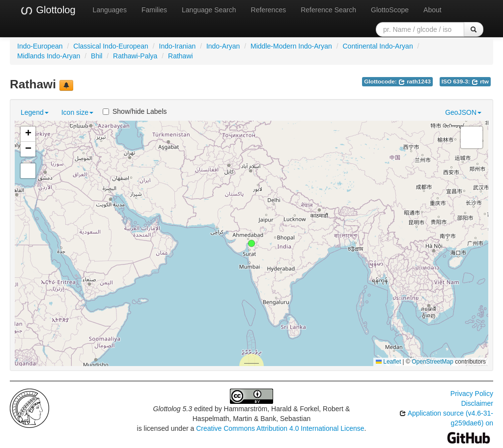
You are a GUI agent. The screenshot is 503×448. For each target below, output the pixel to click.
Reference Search (328, 10)
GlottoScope (390, 10)
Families (154, 10)
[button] (251, 243)
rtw (480, 81)
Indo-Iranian (178, 46)
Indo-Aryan (223, 46)
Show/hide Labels (135, 111)
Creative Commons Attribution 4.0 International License (280, 428)
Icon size (77, 112)
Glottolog (48, 10)
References (269, 10)
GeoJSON (463, 112)
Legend (35, 112)
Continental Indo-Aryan (377, 46)
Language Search (209, 10)
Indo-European (40, 46)
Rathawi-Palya (135, 56)
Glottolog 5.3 (173, 409)
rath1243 (415, 81)
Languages (110, 10)
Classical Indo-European (111, 46)
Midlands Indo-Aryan (49, 56)
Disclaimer (477, 403)
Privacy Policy (472, 394)
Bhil (97, 56)
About (433, 10)
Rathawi (181, 56)
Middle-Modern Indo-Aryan (291, 46)
